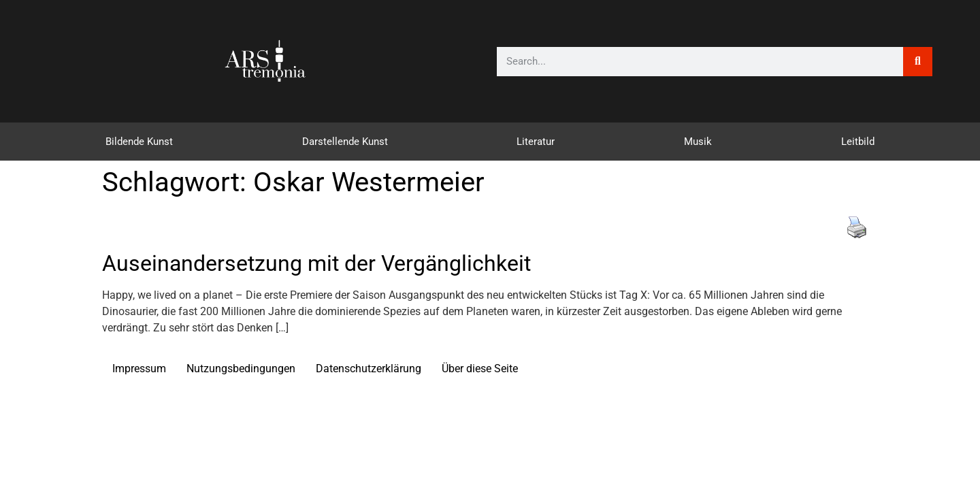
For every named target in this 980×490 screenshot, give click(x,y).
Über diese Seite (480, 369)
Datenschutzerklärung (369, 369)
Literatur (536, 142)
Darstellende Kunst (345, 142)
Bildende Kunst (139, 142)
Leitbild (858, 142)
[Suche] (918, 62)
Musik (698, 142)
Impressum (139, 369)
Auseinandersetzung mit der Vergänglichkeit (316, 263)
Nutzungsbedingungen (241, 369)
